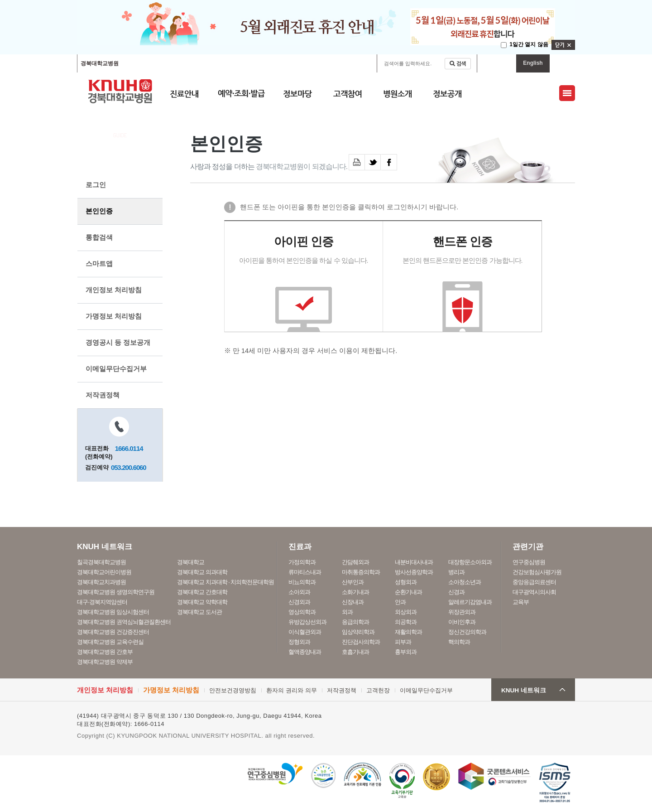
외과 (347, 612)
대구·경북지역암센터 (102, 602)
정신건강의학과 (467, 632)
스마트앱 (99, 263)
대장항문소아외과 (470, 562)
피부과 (403, 642)
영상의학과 (302, 612)
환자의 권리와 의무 (291, 690)
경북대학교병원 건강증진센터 (113, 632)
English (533, 63)
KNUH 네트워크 (524, 690)
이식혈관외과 (305, 632)
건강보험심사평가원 (537, 572)
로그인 (96, 185)
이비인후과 (462, 622)
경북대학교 (191, 562)
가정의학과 (302, 562)
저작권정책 (103, 395)
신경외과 (299, 602)
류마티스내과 (305, 572)
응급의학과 (355, 622)
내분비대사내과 (414, 562)
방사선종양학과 (414, 572)
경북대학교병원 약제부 (105, 662)
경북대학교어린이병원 (207, 63)
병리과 (456, 572)
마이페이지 (497, 63)
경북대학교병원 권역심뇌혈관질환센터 (124, 622)
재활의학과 (408, 632)
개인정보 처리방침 (114, 290)
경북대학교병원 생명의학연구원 (116, 592)
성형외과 (406, 582)
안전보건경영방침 (233, 690)
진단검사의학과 (361, 642)
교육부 (521, 602)
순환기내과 (408, 592)
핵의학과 (459, 642)
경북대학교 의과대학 (202, 572)
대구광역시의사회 (534, 592)
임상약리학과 (358, 632)
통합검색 (99, 237)
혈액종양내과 (305, 652)
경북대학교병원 (100, 63)
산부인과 (353, 582)
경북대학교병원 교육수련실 (110, 642)
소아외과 (299, 592)
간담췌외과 (355, 562)
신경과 (456, 592)
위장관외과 (462, 612)
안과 (400, 602)
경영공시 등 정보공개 (118, 342)
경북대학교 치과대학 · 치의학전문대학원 (225, 582)
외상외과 (406, 612)
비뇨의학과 (302, 582)
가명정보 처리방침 (114, 316)
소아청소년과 (465, 582)
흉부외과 (406, 652)
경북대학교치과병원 (101, 582)
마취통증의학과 (361, 572)
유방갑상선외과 (307, 622)
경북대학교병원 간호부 (105, 652)
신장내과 (353, 602)
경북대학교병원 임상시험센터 (113, 612)
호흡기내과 (355, 652)
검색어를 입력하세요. (408, 63)
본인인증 (99, 211)
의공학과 (406, 622)
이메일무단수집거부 (116, 369)
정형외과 (299, 642)
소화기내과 (355, 592)
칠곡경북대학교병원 (149, 63)
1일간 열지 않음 (529, 44)
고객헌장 (378, 690)
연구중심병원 (529, 562)
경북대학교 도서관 (199, 612)
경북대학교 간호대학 (202, 592)
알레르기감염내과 (470, 602)
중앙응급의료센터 (534, 582)
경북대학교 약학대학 (202, 602)
